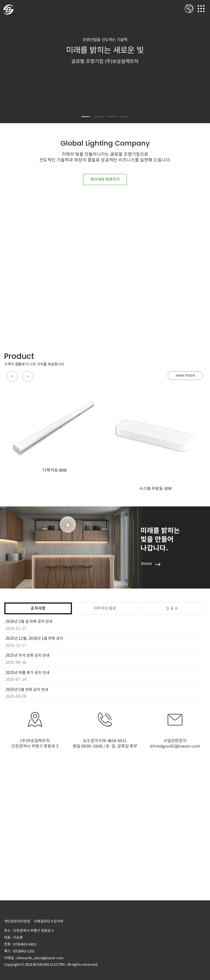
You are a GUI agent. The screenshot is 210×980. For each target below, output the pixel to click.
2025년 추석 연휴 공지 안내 (27, 655)
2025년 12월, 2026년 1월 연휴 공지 (34, 638)
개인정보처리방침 (17, 921)
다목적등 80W (55, 470)
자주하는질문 (105, 608)
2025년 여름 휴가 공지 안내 (27, 673)
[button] (12, 376)
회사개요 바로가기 (105, 179)
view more (185, 375)
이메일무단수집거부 (49, 921)
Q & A (172, 608)
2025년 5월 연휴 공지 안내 (27, 690)
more (146, 563)
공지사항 (38, 608)
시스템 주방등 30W (155, 488)
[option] (105, 62)
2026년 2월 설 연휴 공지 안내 (29, 621)
